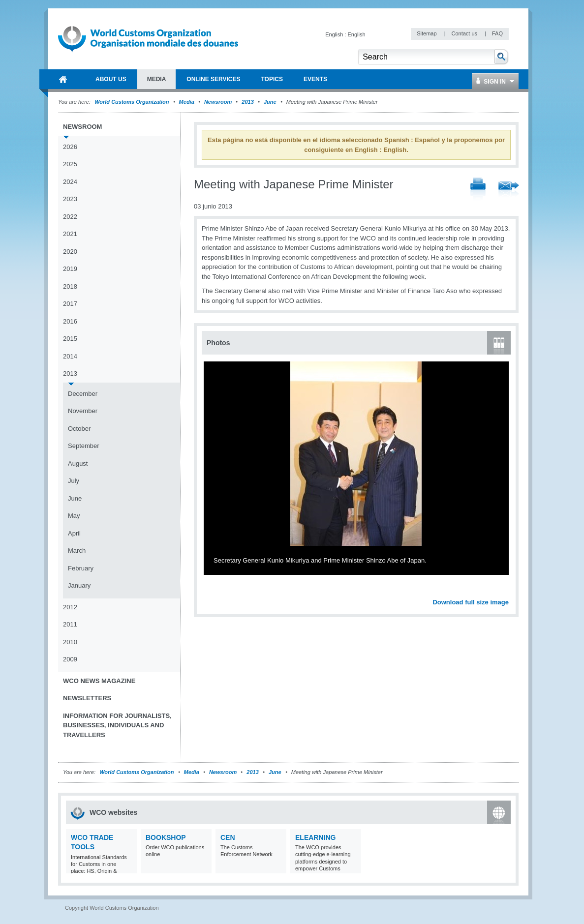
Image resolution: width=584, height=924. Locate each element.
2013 (247, 102)
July (74, 481)
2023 (70, 199)
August (78, 463)
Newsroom (218, 102)
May (74, 516)
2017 (70, 304)
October (79, 429)
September (84, 446)
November (83, 411)
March (77, 551)
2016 (70, 321)
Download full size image (471, 602)
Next (507, 591)
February (81, 568)
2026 (70, 147)
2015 (70, 339)
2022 (70, 217)
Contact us (465, 33)
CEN (228, 837)
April (74, 533)
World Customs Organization (132, 102)
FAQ (497, 33)
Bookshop (166, 837)
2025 (70, 164)
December (83, 394)
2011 (70, 624)
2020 (70, 252)
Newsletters (87, 698)
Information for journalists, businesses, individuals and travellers (117, 725)
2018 (70, 286)
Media (187, 102)
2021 (70, 234)
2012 (70, 607)
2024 (70, 182)
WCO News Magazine (99, 681)
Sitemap (427, 33)
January (79, 585)
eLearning (315, 837)
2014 (70, 356)
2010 (70, 642)
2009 (70, 659)
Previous (212, 591)
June (270, 102)
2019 (70, 269)
